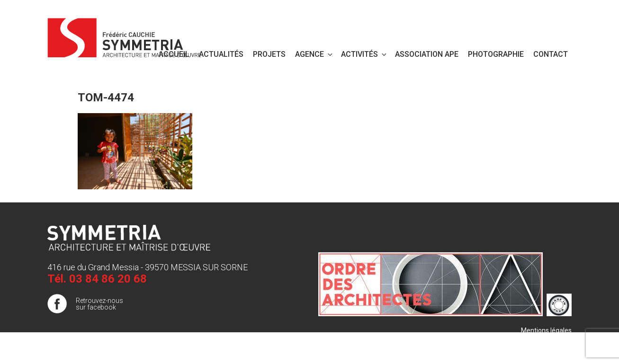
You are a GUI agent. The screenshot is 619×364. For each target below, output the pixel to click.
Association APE (427, 54)
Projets (269, 54)
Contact (551, 54)
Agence (314, 54)
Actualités (221, 54)
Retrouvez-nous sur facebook (99, 304)
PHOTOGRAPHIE (496, 54)
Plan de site (554, 340)
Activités (364, 54)
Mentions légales (546, 330)
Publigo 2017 (552, 349)
